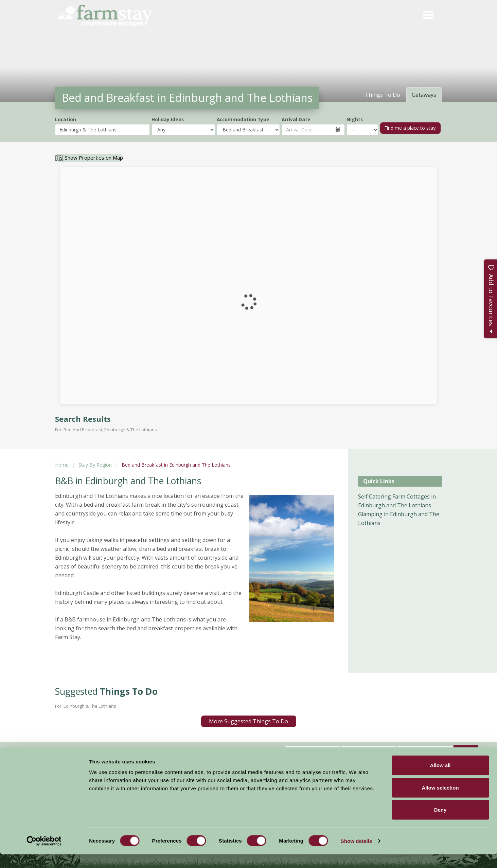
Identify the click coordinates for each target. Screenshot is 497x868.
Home (62, 465)
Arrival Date (296, 119)
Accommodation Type (243, 119)
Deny (440, 823)
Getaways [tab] (424, 95)
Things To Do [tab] (383, 95)
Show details (357, 855)
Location (66, 119)
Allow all (440, 779)
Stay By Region (95, 465)
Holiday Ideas (168, 119)
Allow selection (440, 801)
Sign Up (466, 750)
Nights (355, 119)
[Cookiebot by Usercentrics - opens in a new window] (44, 855)
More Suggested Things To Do (248, 721)
